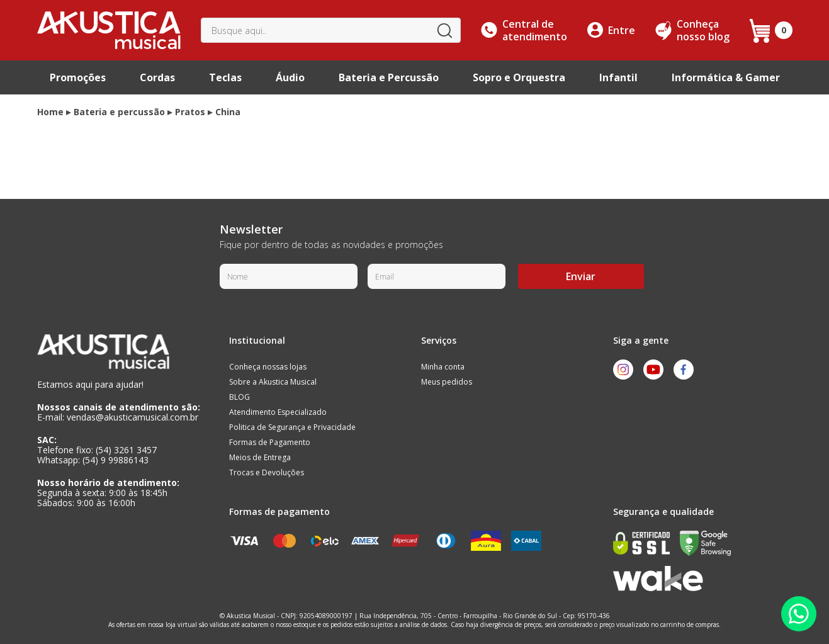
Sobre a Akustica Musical (273, 382)
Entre (622, 30)
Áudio (290, 77)
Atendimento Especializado (278, 412)
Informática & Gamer (726, 77)
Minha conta (443, 367)
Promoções (78, 77)
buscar (444, 30)
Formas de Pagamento (270, 442)
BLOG (240, 397)
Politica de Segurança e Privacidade (292, 427)
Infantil (618, 77)
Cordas (157, 77)
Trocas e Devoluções (267, 472)
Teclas (225, 77)
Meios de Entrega (260, 457)
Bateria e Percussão (389, 77)
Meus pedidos (447, 382)
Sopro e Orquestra (519, 77)
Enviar (581, 276)
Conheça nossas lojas (268, 367)
